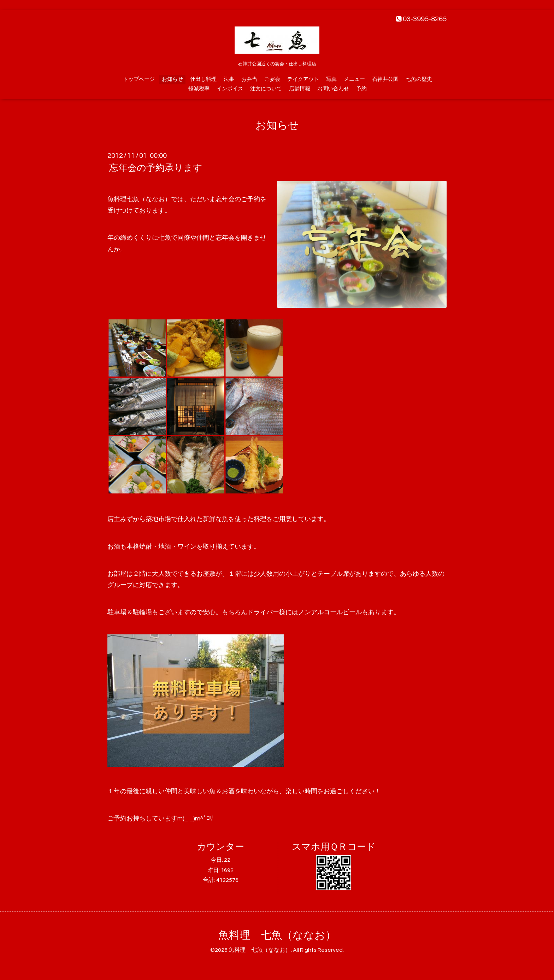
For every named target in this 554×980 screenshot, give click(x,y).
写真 (331, 79)
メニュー (354, 79)
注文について (266, 89)
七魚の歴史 (419, 79)
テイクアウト (303, 79)
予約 (361, 89)
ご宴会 (272, 79)
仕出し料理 (203, 79)
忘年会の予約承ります (156, 168)
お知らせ (172, 79)
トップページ (139, 79)
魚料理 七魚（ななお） (277, 935)
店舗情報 (300, 89)
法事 (229, 79)
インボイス (230, 89)
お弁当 (249, 79)
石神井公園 (385, 79)
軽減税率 (199, 89)
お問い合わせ (333, 89)
